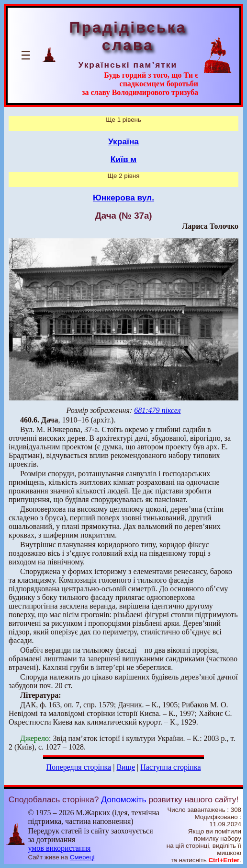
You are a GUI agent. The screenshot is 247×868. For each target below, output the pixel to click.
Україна (123, 141)
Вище (126, 767)
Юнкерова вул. (123, 198)
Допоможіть (123, 799)
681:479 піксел (157, 410)
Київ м (123, 159)
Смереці (82, 857)
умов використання (59, 848)
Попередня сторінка (79, 767)
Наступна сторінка (170, 767)
